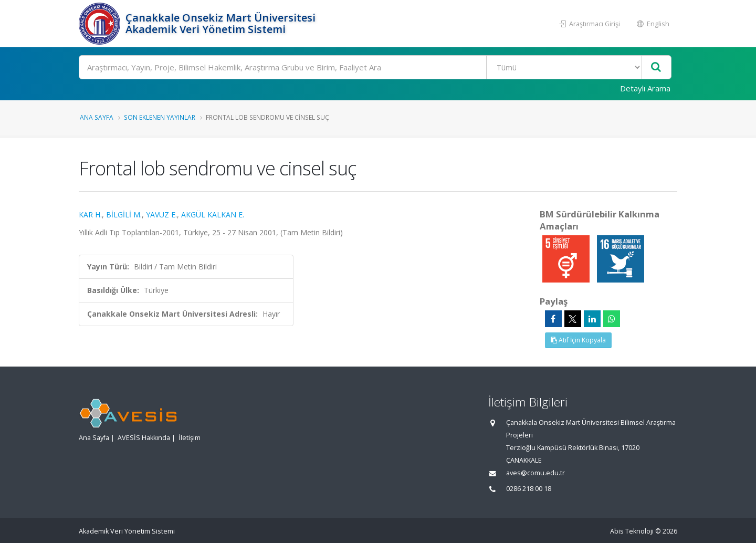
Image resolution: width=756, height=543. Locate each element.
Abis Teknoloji (632, 531)
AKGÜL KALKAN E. (213, 215)
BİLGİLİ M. (124, 215)
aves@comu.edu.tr (535, 473)
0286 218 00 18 (529, 489)
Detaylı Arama (645, 88)
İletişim (190, 438)
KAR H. (90, 215)
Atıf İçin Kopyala (578, 340)
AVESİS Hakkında (144, 438)
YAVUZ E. (161, 215)
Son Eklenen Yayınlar (160, 117)
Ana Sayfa (97, 117)
